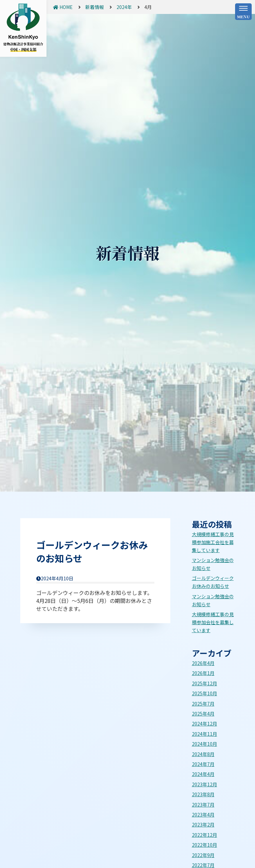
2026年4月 (203, 663)
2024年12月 (205, 723)
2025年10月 (205, 693)
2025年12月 (205, 683)
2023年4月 (203, 815)
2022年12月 (205, 835)
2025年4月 (203, 714)
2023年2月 (203, 824)
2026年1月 (203, 673)
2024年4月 (203, 774)
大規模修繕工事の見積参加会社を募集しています (213, 622)
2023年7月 (203, 805)
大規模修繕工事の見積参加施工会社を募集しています (213, 542)
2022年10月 (205, 845)
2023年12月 (205, 784)
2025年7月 (203, 704)
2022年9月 (203, 855)
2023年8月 (203, 794)
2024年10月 (205, 744)
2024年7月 (203, 764)
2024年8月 (203, 754)
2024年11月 (205, 734)
